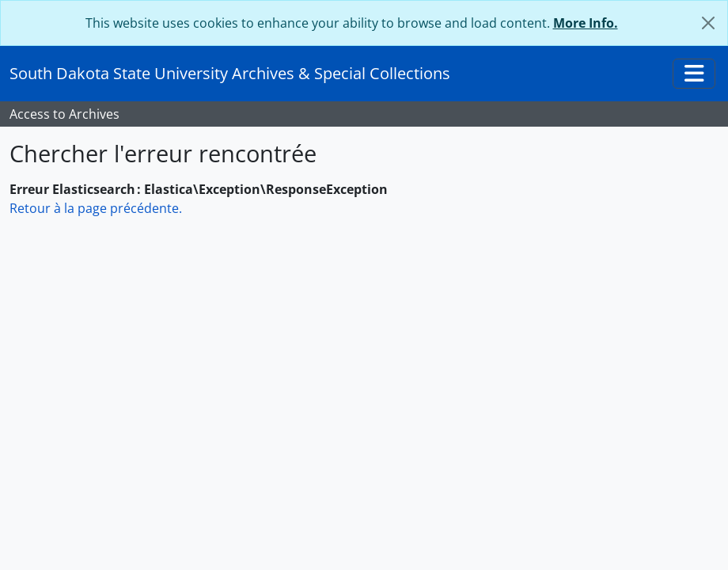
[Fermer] (708, 23)
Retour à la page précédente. (96, 208)
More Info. (586, 23)
